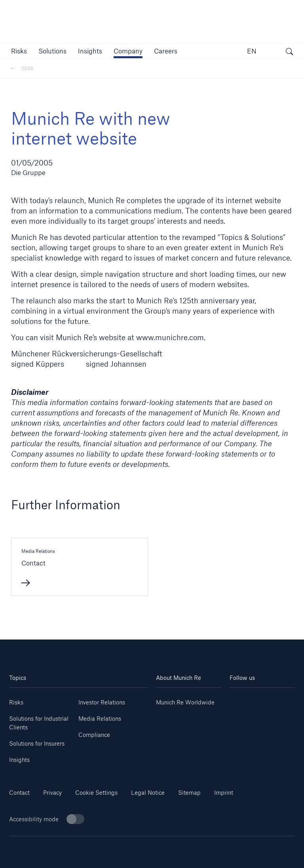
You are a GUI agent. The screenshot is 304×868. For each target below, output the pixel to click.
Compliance (94, 735)
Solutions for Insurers (37, 743)
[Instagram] (246, 711)
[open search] (289, 52)
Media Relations (100, 719)
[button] (19, 51)
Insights (19, 760)
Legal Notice (148, 793)
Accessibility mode (47, 819)
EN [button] (252, 51)
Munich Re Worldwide (185, 702)
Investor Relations (102, 702)
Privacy (52, 793)
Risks (16, 702)
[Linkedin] (246, 700)
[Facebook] (278, 711)
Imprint (224, 793)
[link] (90, 51)
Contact (19, 793)
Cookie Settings (96, 793)
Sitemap (189, 793)
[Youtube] (278, 700)
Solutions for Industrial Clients (39, 723)
